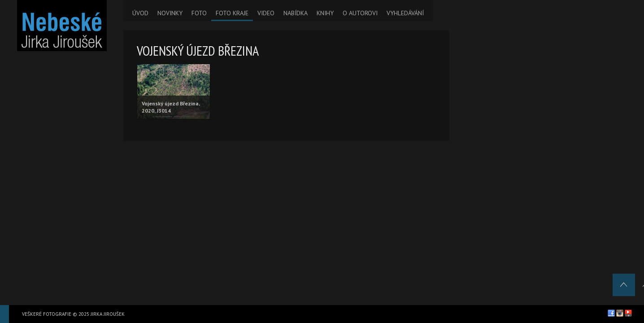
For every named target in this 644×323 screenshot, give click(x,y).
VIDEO (266, 13)
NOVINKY (170, 13)
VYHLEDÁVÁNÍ (405, 13)
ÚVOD (140, 13)
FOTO (199, 13)
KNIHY (325, 13)
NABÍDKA (296, 13)
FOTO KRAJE (232, 13)
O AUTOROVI (360, 13)
